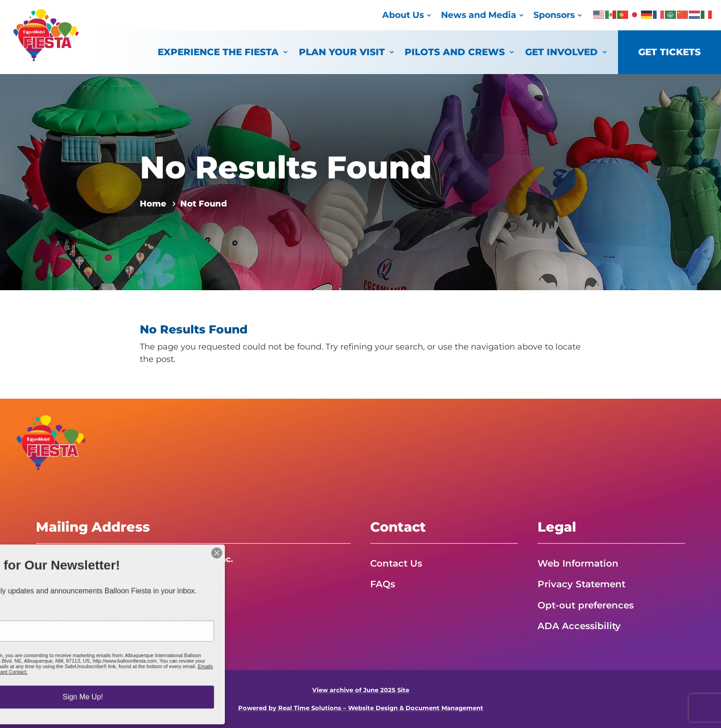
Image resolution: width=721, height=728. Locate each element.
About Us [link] (403, 15)
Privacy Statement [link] (581, 584)
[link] (46, 58)
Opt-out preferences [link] (586, 605)
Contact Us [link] (396, 563)
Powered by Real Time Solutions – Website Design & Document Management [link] (361, 708)
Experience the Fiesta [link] (218, 52)
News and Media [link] (479, 15)
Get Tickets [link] (669, 52)
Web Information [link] (578, 563)
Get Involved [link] (561, 52)
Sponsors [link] (554, 15)
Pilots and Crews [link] (455, 52)
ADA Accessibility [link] (579, 626)
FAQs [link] (383, 584)
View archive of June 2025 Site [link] (361, 690)
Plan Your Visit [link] (342, 52)
